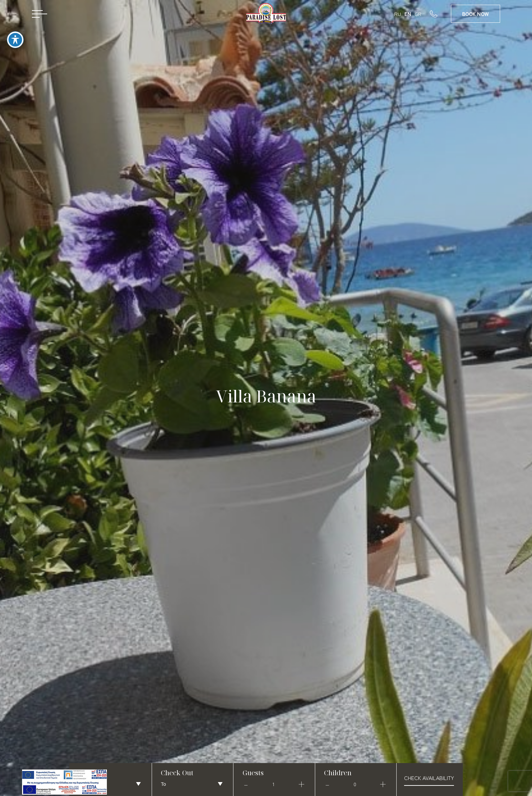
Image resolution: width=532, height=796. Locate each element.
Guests (253, 773)
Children (338, 773)
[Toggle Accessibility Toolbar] (15, 33)
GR (418, 14)
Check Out (177, 773)
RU (398, 14)
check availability (429, 778)
